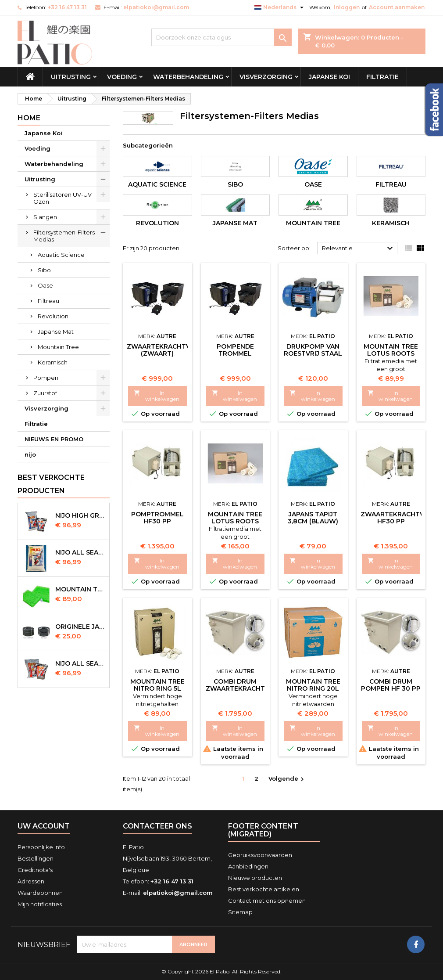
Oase (45, 285)
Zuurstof (45, 393)
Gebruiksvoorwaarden (260, 855)
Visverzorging (266, 77)
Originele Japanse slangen (80, 627)
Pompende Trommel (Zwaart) (235, 353)
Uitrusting (71, 77)
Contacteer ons (157, 826)
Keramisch (53, 362)
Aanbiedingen (248, 866)
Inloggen (347, 7)
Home (29, 118)
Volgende (287, 779)
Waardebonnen (40, 893)
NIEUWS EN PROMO (54, 439)
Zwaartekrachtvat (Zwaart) (163, 350)
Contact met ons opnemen (267, 901)
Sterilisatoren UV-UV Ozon (63, 198)
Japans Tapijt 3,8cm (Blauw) (313, 518)
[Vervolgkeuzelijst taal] (280, 7)
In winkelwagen (157, 396)
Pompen (46, 378)
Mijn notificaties (40, 904)
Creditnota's (35, 870)
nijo (30, 454)
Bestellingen (36, 858)
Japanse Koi (329, 77)
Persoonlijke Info (41, 847)
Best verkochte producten (51, 484)
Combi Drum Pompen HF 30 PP (391, 685)
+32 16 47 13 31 (67, 7)
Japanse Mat (56, 331)
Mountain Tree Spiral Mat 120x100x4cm (80, 589)
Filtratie (382, 77)
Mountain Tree (58, 347)
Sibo (44, 270)
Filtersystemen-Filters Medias (64, 236)
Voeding (122, 77)
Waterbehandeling (188, 77)
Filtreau (48, 301)
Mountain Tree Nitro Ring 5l (157, 685)
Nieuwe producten (255, 878)
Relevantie (359, 249)
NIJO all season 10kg (80, 663)
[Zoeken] (221, 37)
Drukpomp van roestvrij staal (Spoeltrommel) (313, 353)
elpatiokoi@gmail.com (156, 7)
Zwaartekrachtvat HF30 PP (397, 518)
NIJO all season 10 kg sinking (80, 552)
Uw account (44, 826)
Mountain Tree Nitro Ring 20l (313, 685)
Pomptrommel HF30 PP (157, 518)
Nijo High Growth (80, 515)
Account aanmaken (397, 7)
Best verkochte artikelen (264, 889)
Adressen (31, 881)
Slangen (45, 217)
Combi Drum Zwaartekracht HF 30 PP (235, 688)
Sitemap (240, 912)
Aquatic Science (61, 255)
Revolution (53, 316)
